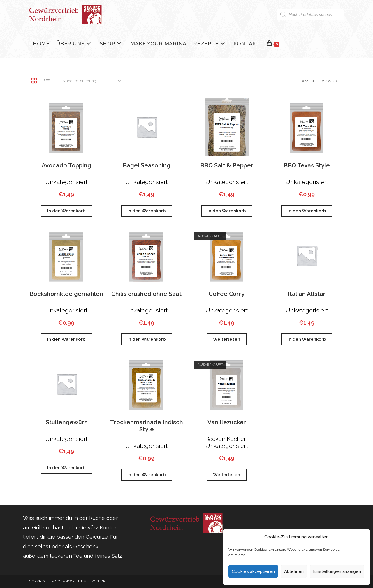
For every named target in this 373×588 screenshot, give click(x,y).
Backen (215, 439)
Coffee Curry (227, 294)
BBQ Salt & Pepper (227, 165)
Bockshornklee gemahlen (66, 294)
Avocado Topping (66, 165)
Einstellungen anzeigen (337, 571)
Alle (340, 81)
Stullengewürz (66, 422)
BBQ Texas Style (307, 165)
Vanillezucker (227, 422)
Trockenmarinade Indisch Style (147, 426)
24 (330, 81)
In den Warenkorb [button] (66, 211)
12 (322, 81)
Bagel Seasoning (147, 165)
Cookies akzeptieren (253, 571)
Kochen (237, 439)
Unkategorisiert (66, 182)
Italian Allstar (307, 294)
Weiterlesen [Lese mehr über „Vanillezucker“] (227, 475)
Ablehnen (294, 571)
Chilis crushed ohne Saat (146, 294)
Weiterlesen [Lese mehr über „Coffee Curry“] (227, 339)
